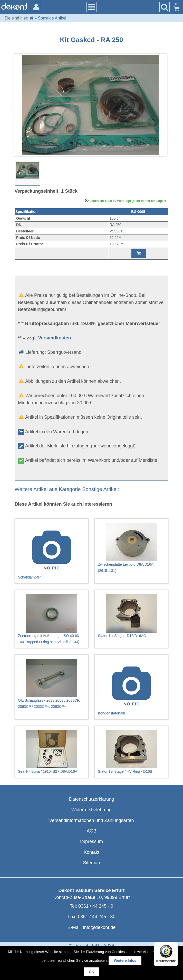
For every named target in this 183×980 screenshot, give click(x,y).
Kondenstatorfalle (131, 687)
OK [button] (92, 972)
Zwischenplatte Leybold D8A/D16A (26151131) (131, 548)
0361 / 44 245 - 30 (97, 917)
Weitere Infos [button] (125, 961)
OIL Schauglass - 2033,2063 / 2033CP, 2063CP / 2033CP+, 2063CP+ (52, 684)
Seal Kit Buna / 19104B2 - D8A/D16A (52, 752)
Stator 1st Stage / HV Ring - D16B (131, 752)
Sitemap (91, 863)
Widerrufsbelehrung (92, 810)
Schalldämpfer (52, 551)
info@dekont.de (99, 927)
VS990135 (118, 231)
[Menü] (175, 945)
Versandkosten (55, 338)
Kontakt (92, 852)
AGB (91, 831)
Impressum (92, 841)
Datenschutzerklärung (92, 799)
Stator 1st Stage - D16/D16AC (131, 616)
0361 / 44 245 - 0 (96, 906)
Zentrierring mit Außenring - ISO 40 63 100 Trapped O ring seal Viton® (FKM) (52, 619)
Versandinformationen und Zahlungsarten (91, 820)
